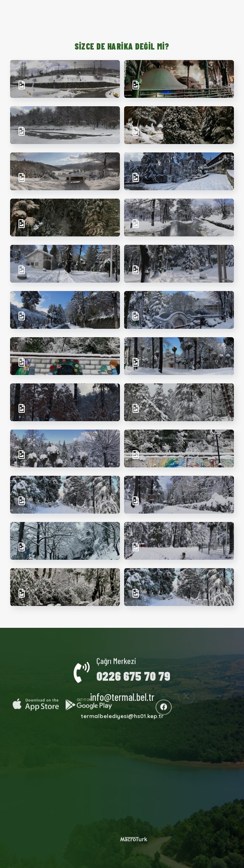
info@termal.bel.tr (122, 691)
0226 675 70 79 (133, 669)
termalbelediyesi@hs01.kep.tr (122, 710)
